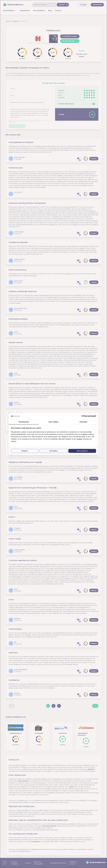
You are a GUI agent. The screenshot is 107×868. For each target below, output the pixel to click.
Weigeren (25, 451)
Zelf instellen (53, 451)
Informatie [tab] (83, 422)
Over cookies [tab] (54, 422)
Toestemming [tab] (24, 422)
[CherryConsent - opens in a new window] (89, 416)
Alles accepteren (82, 451)
